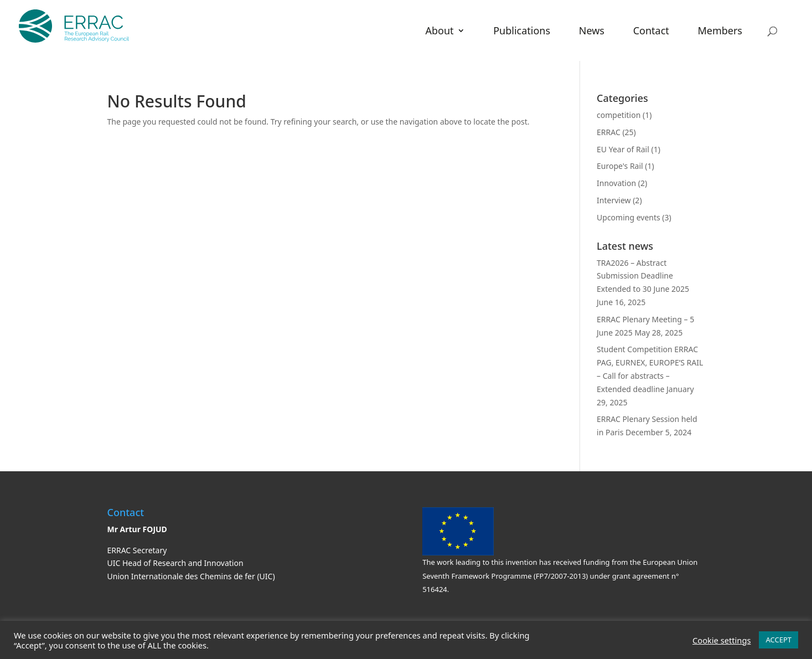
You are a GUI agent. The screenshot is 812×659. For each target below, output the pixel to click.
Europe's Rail (620, 166)
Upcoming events (629, 217)
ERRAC (609, 132)
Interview (614, 200)
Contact (651, 32)
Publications (522, 32)
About (439, 32)
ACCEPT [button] (779, 640)
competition (619, 115)
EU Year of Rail (623, 149)
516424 (435, 589)
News (592, 32)
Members (720, 32)
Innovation (616, 183)
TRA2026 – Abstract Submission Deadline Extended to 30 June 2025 (643, 276)
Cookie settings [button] (722, 640)
